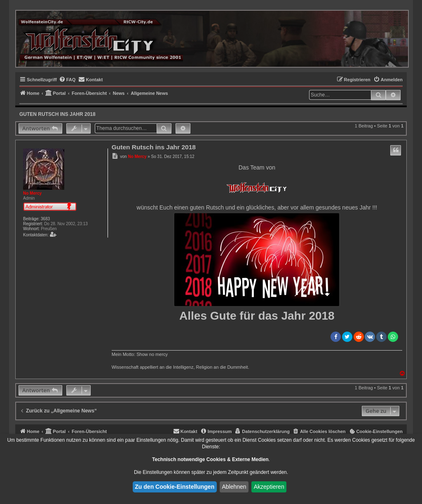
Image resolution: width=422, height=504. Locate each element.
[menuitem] (67, 80)
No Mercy (32, 193)
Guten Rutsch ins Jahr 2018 (57, 114)
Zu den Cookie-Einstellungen (175, 487)
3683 (45, 219)
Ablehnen (234, 487)
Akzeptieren (269, 487)
